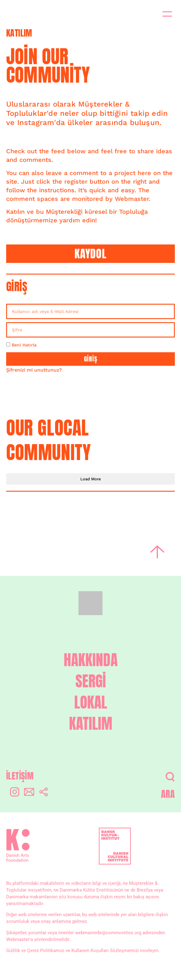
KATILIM (91, 724)
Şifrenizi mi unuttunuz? (34, 370)
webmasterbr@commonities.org (108, 933)
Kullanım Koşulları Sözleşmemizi (105, 951)
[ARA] (170, 777)
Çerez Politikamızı (46, 951)
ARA (168, 794)
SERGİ (91, 681)
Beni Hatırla (21, 345)
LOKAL (91, 703)
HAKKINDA (91, 660)
